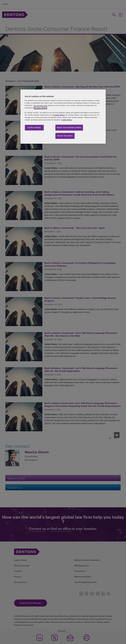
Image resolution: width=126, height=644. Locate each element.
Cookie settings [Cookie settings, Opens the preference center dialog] (34, 128)
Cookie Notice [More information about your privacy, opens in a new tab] (67, 120)
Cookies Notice (40, 108)
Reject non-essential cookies (69, 128)
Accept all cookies (65, 136)
